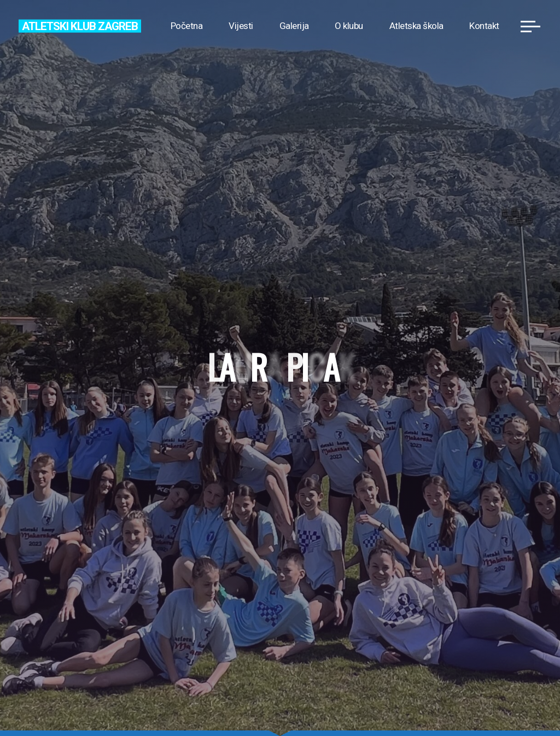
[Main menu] (530, 26)
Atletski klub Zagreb (80, 26)
